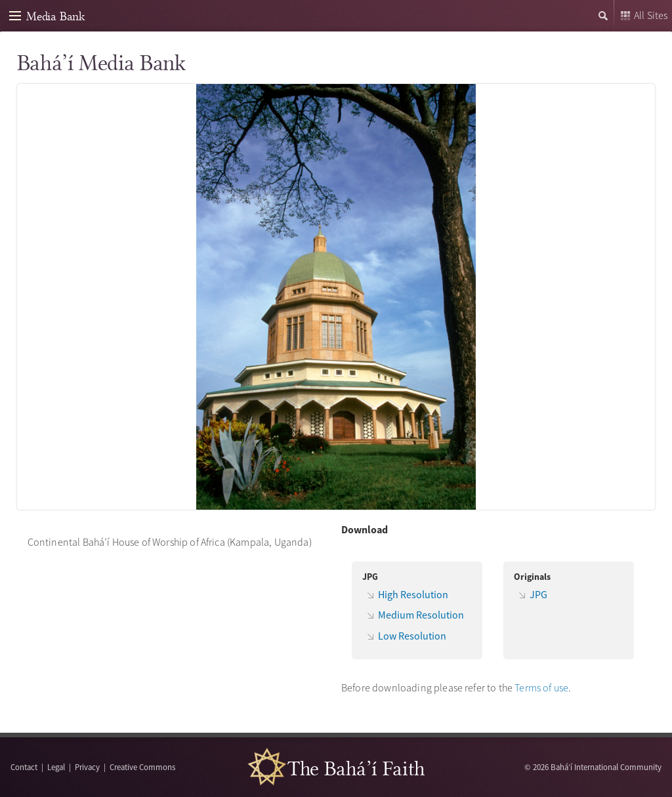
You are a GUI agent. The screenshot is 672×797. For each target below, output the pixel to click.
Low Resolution (412, 636)
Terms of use (541, 687)
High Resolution (413, 594)
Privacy (87, 767)
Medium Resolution (421, 615)
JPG (538, 594)
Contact (24, 767)
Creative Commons (142, 767)
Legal (56, 767)
